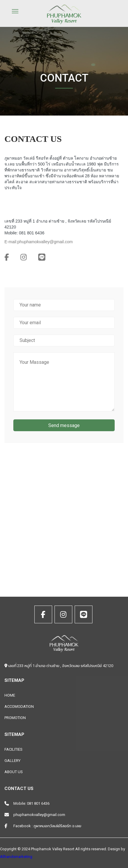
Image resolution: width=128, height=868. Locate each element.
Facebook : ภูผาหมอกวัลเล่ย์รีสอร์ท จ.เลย (47, 826)
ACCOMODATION (19, 706)
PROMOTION (15, 718)
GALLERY (12, 761)
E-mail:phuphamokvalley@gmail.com (39, 242)
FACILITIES (13, 749)
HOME (10, 695)
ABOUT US (14, 772)
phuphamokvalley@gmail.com (39, 815)
